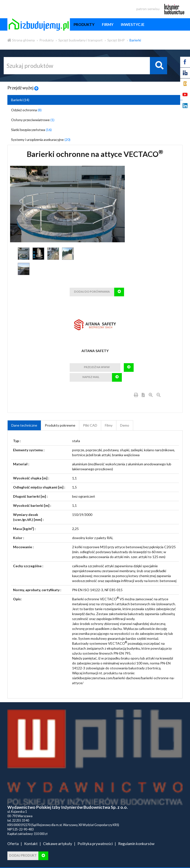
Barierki (135, 40)
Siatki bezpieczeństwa (31, 130)
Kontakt (31, 844)
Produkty (47, 40)
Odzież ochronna (26, 110)
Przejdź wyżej (23, 88)
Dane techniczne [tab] (24, 425)
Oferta (13, 844)
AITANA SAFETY (95, 351)
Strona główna (21, 40)
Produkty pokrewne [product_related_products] (60, 425)
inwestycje (133, 24)
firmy (108, 24)
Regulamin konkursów (136, 844)
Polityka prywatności (95, 844)
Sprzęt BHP (116, 40)
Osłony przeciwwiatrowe (33, 120)
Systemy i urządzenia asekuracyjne (41, 140)
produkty (84, 24)
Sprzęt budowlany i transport (80, 40)
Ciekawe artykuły (58, 844)
